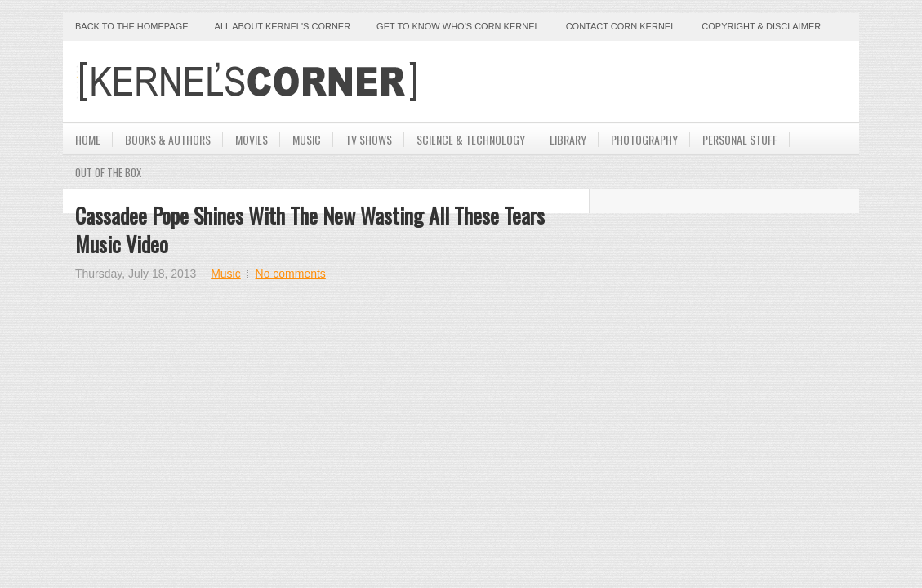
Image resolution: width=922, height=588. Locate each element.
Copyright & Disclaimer (761, 26)
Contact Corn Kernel (621, 26)
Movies (252, 139)
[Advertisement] (656, 82)
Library (568, 139)
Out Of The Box (108, 172)
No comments (291, 274)
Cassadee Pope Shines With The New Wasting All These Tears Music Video (310, 229)
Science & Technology (471, 139)
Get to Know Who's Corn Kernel (458, 26)
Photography (644, 139)
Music (307, 139)
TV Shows (369, 139)
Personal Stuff (740, 139)
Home (88, 139)
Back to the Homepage (132, 26)
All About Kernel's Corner (283, 26)
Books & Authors (168, 139)
